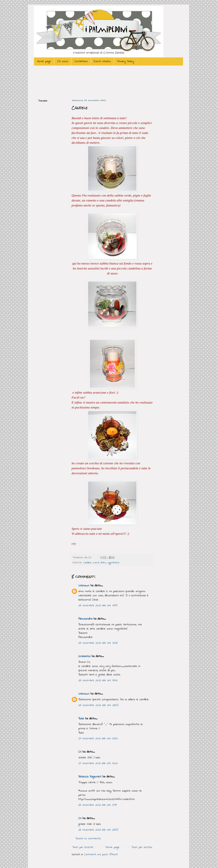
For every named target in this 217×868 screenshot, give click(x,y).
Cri (90, 558)
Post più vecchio (142, 847)
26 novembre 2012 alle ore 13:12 (98, 680)
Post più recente (83, 847)
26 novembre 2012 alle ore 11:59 (98, 606)
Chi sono (63, 61)
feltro (103, 563)
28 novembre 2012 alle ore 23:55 (98, 830)
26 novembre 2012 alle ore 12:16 (98, 643)
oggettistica (113, 563)
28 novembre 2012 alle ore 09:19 (97, 805)
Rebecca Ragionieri (90, 777)
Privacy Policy (125, 61)
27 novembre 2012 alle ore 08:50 (98, 739)
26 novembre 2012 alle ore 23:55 (98, 705)
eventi (96, 563)
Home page (44, 61)
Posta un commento (88, 839)
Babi (81, 719)
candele (87, 563)
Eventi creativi (102, 61)
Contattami (81, 61)
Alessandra (85, 619)
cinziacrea (84, 656)
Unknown (84, 586)
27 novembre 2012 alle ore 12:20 (98, 763)
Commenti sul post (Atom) (101, 855)
